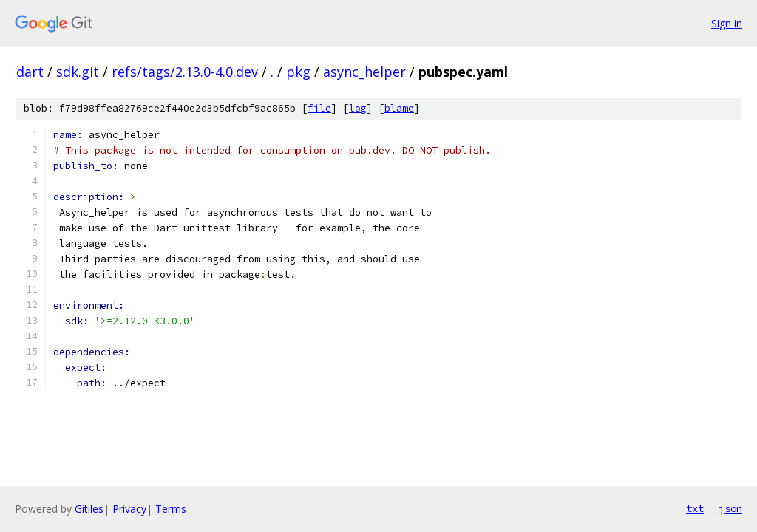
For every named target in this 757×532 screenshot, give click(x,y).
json (730, 508)
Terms (171, 509)
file (319, 108)
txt (695, 508)
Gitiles (89, 509)
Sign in (727, 23)
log (358, 108)
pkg (298, 72)
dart (30, 72)
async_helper (364, 72)
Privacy (129, 509)
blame (399, 108)
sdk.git (78, 72)
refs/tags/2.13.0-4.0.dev (185, 72)
